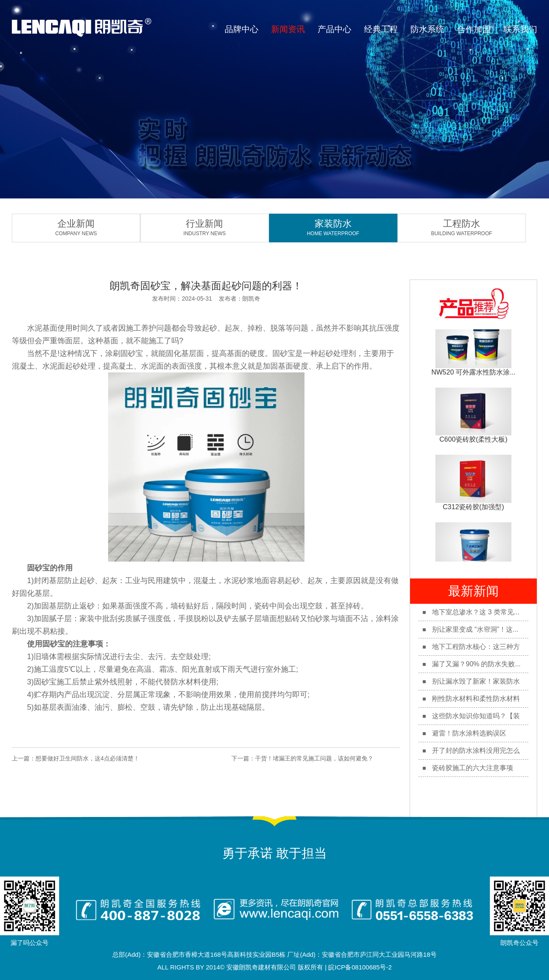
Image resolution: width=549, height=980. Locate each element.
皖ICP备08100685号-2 (360, 967)
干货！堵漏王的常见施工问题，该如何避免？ (314, 758)
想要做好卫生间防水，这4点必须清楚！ (87, 758)
